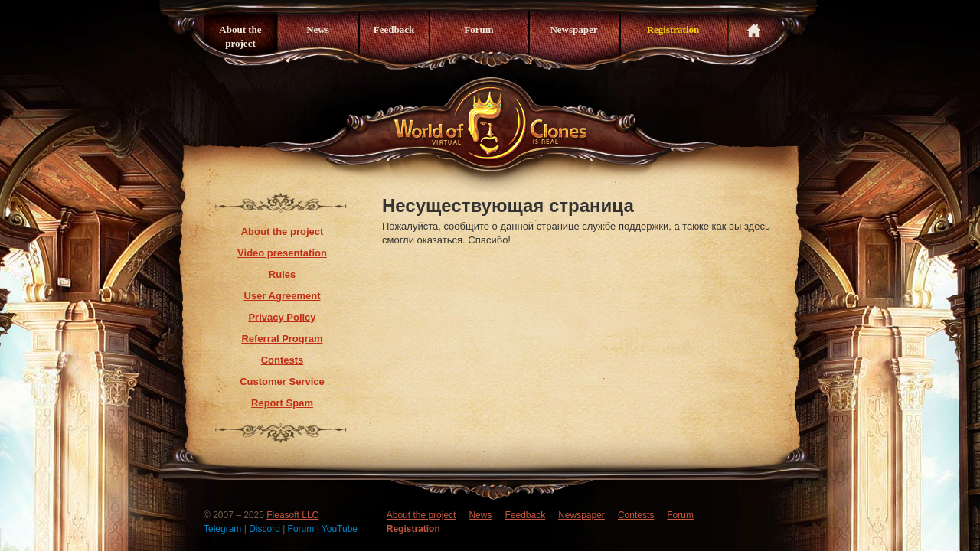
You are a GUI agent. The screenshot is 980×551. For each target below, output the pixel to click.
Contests (283, 360)
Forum (479, 29)
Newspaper (573, 29)
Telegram (224, 529)
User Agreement (283, 296)
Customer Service (282, 381)
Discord (266, 529)
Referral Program (282, 339)
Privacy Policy (282, 317)
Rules (282, 274)
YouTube (340, 529)
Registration (673, 29)
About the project (240, 36)
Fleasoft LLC (292, 515)
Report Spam (282, 403)
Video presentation (282, 253)
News (318, 29)
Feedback (394, 29)
